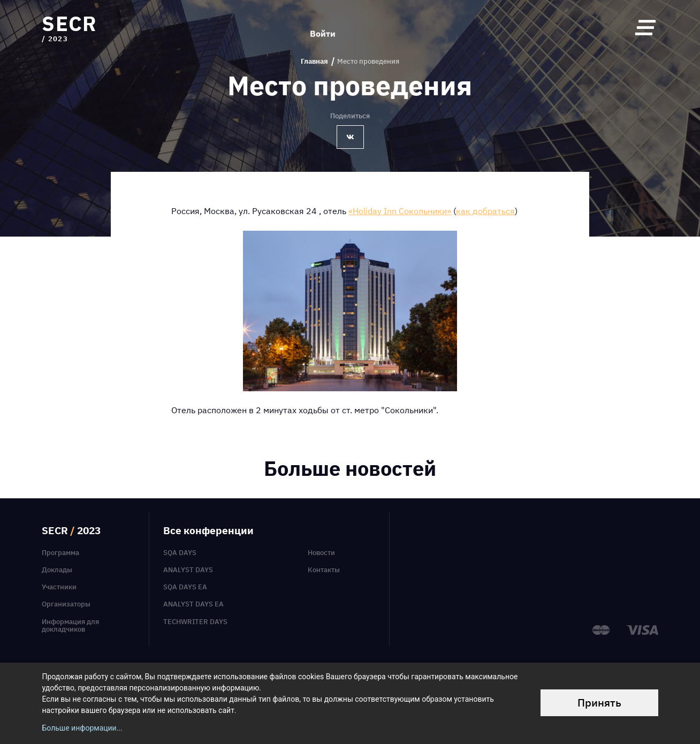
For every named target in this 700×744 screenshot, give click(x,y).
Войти (323, 28)
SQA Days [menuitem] (180, 552)
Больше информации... (82, 728)
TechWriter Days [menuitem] (195, 621)
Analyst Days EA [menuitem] (193, 604)
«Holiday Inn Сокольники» (400, 211)
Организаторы (66, 604)
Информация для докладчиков (70, 625)
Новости (321, 552)
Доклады (57, 570)
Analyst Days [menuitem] (188, 570)
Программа (60, 552)
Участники (59, 587)
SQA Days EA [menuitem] (185, 587)
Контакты (324, 570)
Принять (599, 703)
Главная (314, 61)
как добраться (485, 211)
